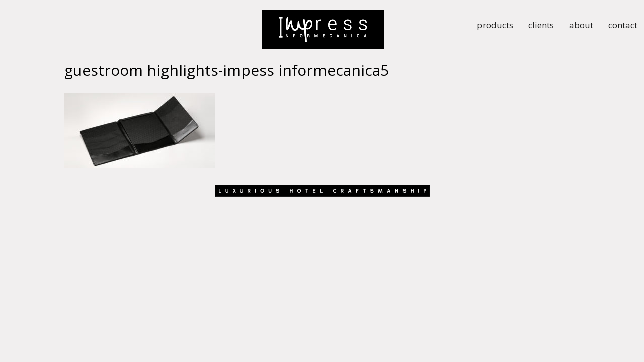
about (581, 26)
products (495, 26)
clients (541, 26)
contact (623, 26)
